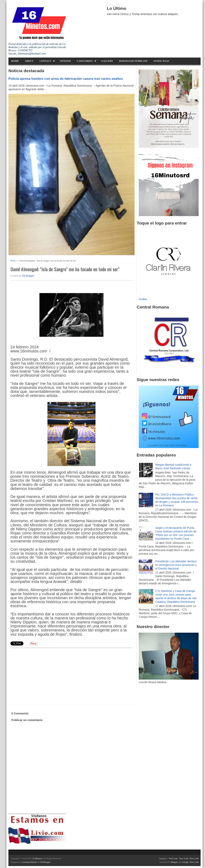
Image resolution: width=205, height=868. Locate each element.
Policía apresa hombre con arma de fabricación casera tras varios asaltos (66, 79)
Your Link (173, 858)
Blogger (174, 862)
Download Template (133, 61)
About (29, 61)
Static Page (161, 61)
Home (15, 61)
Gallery (107, 61)
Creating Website (29, 862)
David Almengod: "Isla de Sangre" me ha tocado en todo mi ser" (65, 269)
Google (185, 862)
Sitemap (65, 61)
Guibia (143, 299)
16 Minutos (37, 858)
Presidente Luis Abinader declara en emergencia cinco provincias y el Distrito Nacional (176, 565)
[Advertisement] (41, 676)
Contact (45, 61)
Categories (85, 61)
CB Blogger (28, 276)
